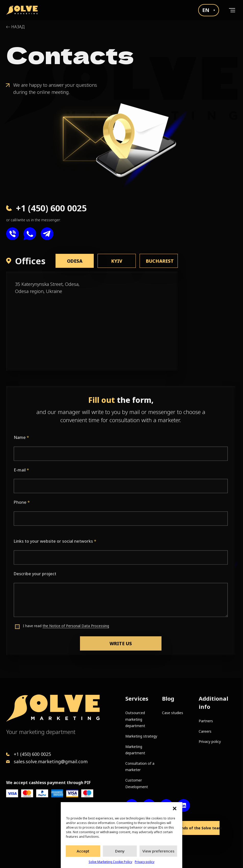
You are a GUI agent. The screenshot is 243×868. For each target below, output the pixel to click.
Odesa (75, 261)
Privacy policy (145, 862)
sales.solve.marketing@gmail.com (51, 761)
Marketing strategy (141, 736)
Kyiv (117, 261)
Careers (205, 731)
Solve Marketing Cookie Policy (110, 862)
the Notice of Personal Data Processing (76, 647)
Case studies (173, 713)
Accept (83, 851)
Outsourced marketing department (135, 719)
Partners (206, 721)
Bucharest (160, 261)
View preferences (158, 851)
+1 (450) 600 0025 (32, 754)
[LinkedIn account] (184, 805)
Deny (120, 851)
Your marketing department (41, 732)
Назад (18, 27)
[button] (175, 808)
